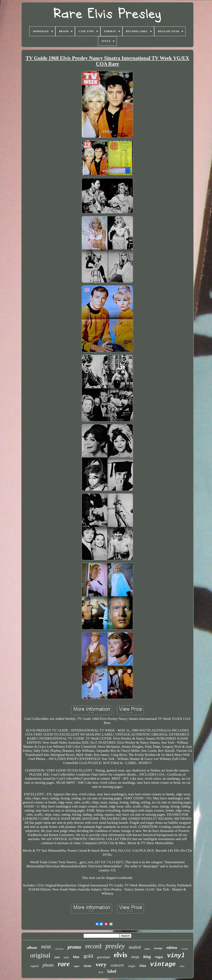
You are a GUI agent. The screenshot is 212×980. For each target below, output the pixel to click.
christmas (59, 949)
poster (148, 949)
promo (74, 947)
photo (48, 965)
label (112, 971)
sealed (135, 947)
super (76, 966)
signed (35, 966)
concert (117, 965)
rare (64, 964)
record (93, 946)
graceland (103, 957)
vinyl (176, 956)
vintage (163, 964)
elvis (121, 955)
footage (158, 948)
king (147, 957)
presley (115, 946)
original (40, 955)
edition (172, 948)
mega (135, 957)
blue (76, 957)
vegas (159, 957)
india (66, 957)
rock (57, 957)
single (132, 966)
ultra (182, 966)
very (101, 964)
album (32, 948)
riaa (143, 965)
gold (88, 956)
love (101, 972)
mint (46, 947)
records (185, 949)
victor (88, 966)
